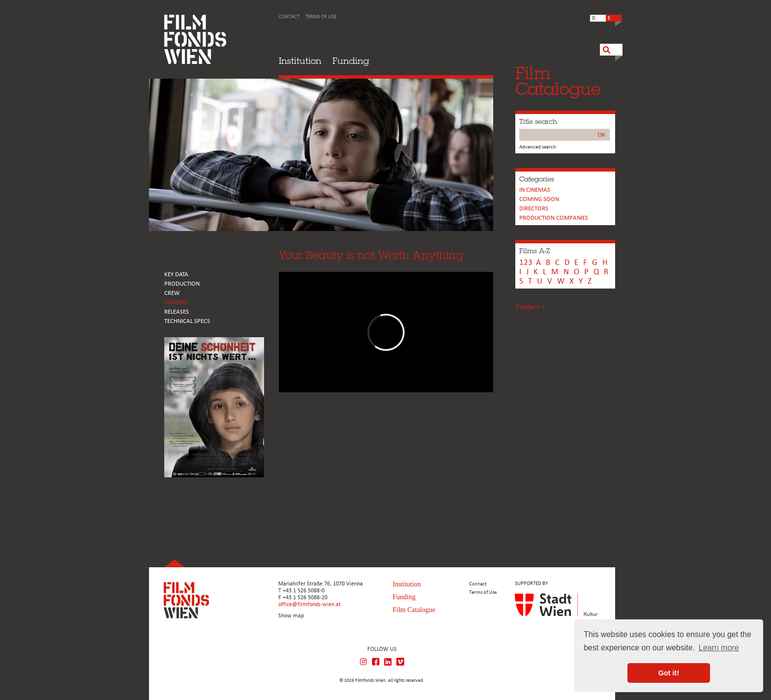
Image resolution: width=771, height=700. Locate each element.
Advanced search (538, 147)
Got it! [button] (669, 673)
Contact (289, 17)
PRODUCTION (182, 284)
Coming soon (539, 199)
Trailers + (530, 307)
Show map (291, 616)
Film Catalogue (414, 610)
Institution (300, 61)
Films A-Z (534, 251)
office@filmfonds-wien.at (310, 605)
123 (526, 263)
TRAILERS (176, 303)
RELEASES (177, 312)
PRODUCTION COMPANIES (554, 218)
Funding (351, 61)
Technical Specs (187, 321)
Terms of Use (321, 17)
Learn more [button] (719, 648)
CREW (172, 293)
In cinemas (535, 190)
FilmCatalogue (558, 81)
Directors (534, 209)
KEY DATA (176, 275)
